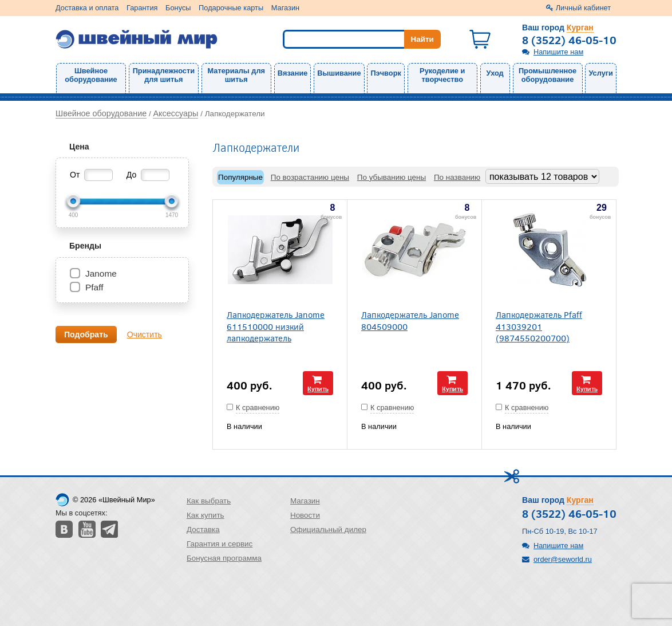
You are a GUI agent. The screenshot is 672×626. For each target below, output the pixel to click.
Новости (305, 515)
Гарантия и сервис (220, 544)
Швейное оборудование (91, 75)
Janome (101, 273)
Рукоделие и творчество (442, 75)
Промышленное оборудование (548, 75)
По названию (457, 177)
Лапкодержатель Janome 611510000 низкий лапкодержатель (276, 326)
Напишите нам (558, 52)
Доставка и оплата (87, 8)
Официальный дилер (328, 529)
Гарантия (142, 8)
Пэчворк (386, 73)
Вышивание (339, 73)
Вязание (293, 73)
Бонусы (178, 8)
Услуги (601, 73)
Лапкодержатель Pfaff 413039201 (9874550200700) (539, 326)
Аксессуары (175, 113)
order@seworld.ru (563, 559)
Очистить (145, 334)
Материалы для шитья (236, 75)
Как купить (205, 515)
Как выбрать (209, 501)
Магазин (285, 8)
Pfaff (94, 287)
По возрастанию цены (310, 177)
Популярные (240, 177)
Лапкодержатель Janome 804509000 (410, 320)
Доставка (203, 529)
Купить (318, 389)
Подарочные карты (231, 8)
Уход (495, 73)
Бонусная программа (224, 558)
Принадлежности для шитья (164, 75)
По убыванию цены (392, 177)
